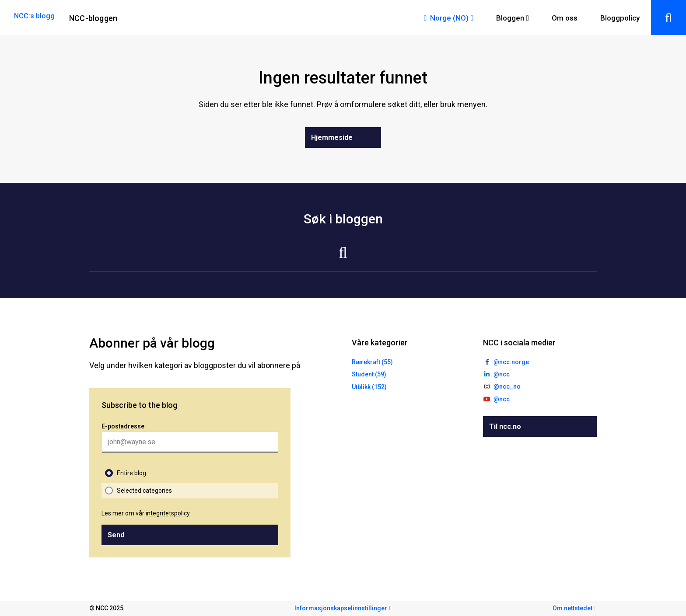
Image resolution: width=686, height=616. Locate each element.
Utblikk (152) (369, 387)
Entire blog (131, 473)
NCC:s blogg (34, 16)
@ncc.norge (511, 362)
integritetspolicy (168, 513)
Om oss (565, 18)
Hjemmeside (332, 137)
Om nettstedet (572, 608)
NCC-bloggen (93, 18)
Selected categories (144, 491)
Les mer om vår (146, 513)
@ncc (502, 374)
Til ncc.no (505, 426)
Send (116, 535)
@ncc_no (507, 386)
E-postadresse (123, 426)
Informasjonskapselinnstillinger (341, 608)
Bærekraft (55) (372, 362)
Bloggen (510, 18)
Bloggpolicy (620, 18)
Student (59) (369, 374)
